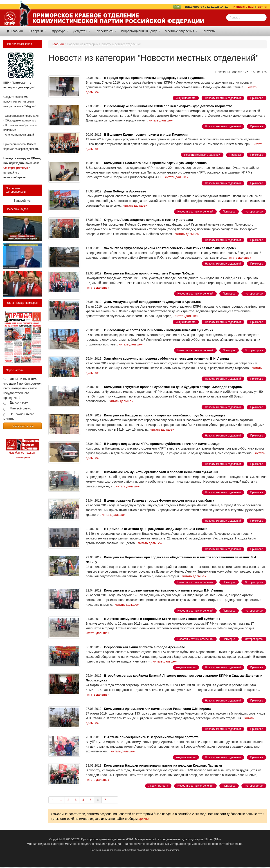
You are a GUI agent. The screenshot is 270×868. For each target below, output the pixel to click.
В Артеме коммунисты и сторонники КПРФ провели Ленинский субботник (162, 619)
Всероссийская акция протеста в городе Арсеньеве (145, 647)
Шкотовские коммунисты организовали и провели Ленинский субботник (161, 472)
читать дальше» (161, 120)
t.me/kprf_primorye (16, 168)
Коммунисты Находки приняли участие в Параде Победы (149, 273)
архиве (143, 819)
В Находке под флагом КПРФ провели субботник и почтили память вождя (162, 444)
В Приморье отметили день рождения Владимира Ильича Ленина (156, 529)
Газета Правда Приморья (22, 303)
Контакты (209, 31)
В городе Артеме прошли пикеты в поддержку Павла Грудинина (154, 78)
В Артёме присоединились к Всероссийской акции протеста (151, 737)
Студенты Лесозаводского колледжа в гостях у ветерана (148, 220)
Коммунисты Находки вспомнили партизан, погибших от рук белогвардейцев (165, 415)
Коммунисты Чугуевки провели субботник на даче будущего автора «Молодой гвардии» (173, 387)
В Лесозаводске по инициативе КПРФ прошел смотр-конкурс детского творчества (168, 106)
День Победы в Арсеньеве (125, 191)
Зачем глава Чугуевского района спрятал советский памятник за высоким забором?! (171, 248)
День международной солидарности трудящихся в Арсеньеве (153, 302)
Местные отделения (181, 31)
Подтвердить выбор (22, 426)
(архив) (19, 370)
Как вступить (106, 31)
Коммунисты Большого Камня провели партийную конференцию (155, 163)
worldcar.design (171, 850)
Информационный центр (141, 31)
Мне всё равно (20, 408)
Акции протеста (186, 98)
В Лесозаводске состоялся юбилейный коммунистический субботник (159, 330)
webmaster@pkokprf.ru (135, 850)
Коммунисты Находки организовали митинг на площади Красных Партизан (163, 765)
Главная (15, 31)
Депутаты (82, 31)
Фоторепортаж (254, 212)
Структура (60, 31)
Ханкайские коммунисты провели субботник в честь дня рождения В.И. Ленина (166, 359)
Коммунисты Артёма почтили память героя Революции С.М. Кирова (157, 709)
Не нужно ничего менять (19, 417)
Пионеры (235, 155)
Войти (262, 7)
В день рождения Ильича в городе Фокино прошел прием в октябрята (159, 500)
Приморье (257, 98)
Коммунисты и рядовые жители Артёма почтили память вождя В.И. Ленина (163, 590)
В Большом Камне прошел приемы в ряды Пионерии (146, 135)
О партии (38, 31)
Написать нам (243, 7)
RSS (177, 7)
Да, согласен (19, 402)
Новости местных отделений (223, 98)
